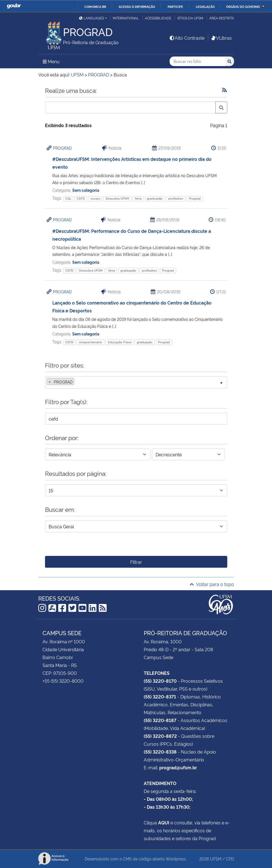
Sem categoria (86, 190)
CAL (68, 198)
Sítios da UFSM (190, 18)
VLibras (221, 38)
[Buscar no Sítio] (197, 61)
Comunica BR (95, 6)
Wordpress (176, 859)
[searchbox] (77, 382)
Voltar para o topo (212, 584)
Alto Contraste (187, 38)
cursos (95, 198)
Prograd (195, 198)
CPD (230, 859)
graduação (155, 198)
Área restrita (222, 18)
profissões (176, 198)
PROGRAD (62, 148)
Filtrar (136, 562)
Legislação (205, 6)
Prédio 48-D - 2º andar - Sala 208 (178, 649)
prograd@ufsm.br (178, 767)
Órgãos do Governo (243, 6)
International (126, 18)
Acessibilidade (158, 18)
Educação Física (120, 342)
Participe (175, 6)
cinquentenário (91, 342)
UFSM (216, 859)
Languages (92, 18)
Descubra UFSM (117, 198)
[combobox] (136, 382)
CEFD (81, 198)
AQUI (164, 822)
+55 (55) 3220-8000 (63, 681)
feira (138, 198)
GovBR (14, 6)
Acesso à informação (137, 6)
